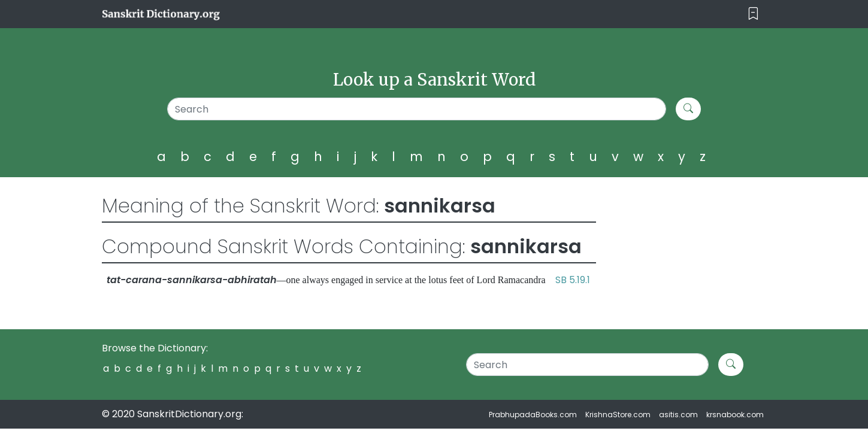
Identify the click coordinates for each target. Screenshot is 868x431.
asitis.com (678, 415)
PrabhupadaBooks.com (533, 415)
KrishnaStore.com (618, 415)
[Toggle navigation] (753, 14)
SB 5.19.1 (573, 280)
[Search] (417, 109)
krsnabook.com (735, 415)
